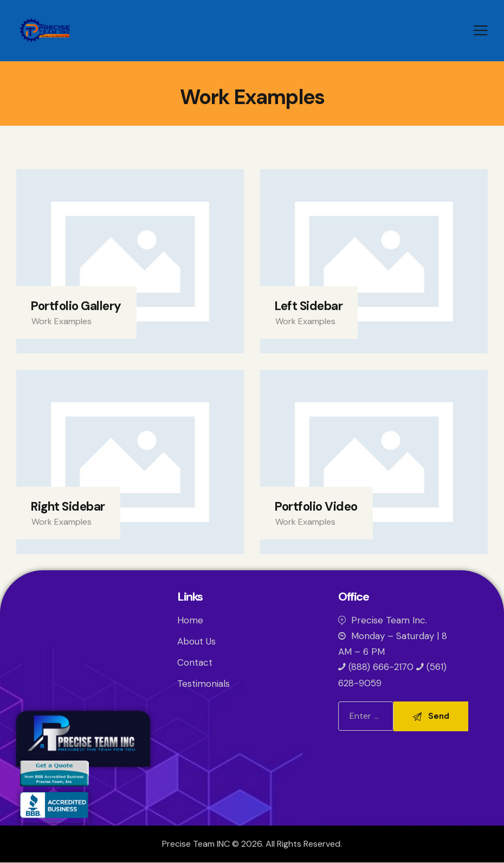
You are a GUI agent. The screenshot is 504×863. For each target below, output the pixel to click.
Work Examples (62, 321)
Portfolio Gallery (76, 306)
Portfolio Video (316, 507)
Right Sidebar (68, 507)
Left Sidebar (308, 306)
